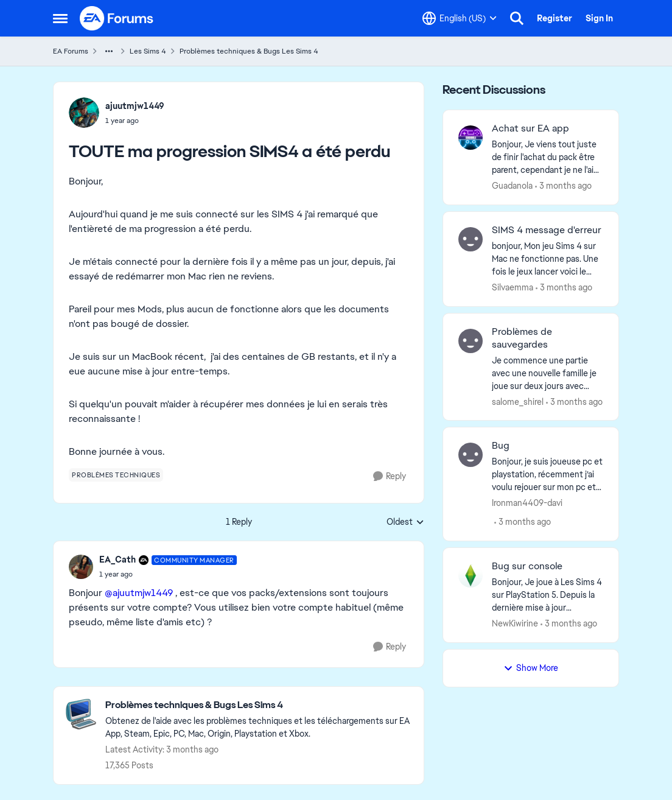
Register (555, 18)
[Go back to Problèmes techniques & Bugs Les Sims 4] (258, 705)
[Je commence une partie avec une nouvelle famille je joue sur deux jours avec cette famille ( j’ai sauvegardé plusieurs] (548, 373)
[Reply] (390, 476)
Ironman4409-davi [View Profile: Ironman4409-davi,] (527, 503)
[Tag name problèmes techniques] (116, 475)
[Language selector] (460, 18)
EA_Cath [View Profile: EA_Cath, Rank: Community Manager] (117, 560)
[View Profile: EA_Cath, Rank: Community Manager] (81, 567)
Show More (531, 668)
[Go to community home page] (117, 18)
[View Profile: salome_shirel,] (471, 341)
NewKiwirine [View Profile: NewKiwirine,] (515, 623)
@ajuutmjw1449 (139, 593)
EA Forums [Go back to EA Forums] (71, 51)
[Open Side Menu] (60, 18)
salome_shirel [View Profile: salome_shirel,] (518, 401)
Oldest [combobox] (405, 522)
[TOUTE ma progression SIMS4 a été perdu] (168, 574)
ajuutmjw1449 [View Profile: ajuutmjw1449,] (135, 106)
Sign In (599, 18)
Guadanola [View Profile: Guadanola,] (512, 186)
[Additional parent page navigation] (109, 51)
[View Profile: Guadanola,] (471, 138)
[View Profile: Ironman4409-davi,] (471, 455)
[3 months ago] (563, 186)
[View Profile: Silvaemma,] (471, 239)
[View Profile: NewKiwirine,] (471, 575)
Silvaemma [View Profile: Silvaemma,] (513, 287)
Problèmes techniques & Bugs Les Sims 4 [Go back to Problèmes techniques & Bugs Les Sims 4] (249, 51)
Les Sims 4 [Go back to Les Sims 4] (148, 51)
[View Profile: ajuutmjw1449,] (84, 113)
